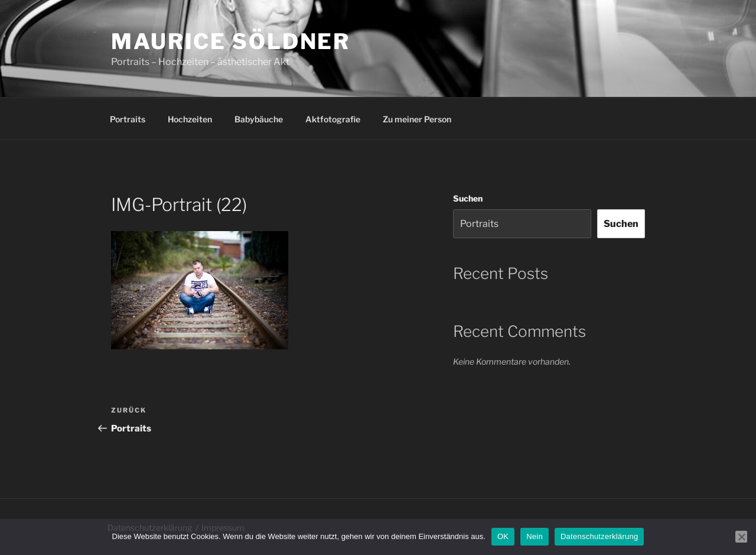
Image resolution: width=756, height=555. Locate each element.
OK (503, 536)
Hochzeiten (190, 119)
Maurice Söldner (231, 41)
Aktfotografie (333, 119)
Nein (535, 536)
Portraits (128, 119)
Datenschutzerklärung (599, 536)
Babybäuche (259, 119)
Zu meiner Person (417, 119)
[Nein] (741, 537)
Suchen (468, 198)
